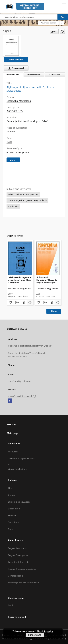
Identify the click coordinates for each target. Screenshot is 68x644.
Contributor (14, 522)
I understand (35, 635)
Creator (12, 495)
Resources (13, 452)
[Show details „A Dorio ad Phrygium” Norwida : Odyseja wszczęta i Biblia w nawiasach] (57, 303)
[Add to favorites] (62, 31)
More (54, 311)
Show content (16, 59)
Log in (11, 605)
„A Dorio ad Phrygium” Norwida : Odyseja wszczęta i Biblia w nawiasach (47, 280)
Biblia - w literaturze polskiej (23, 195)
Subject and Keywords (19, 502)
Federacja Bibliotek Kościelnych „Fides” (27, 121)
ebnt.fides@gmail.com (19, 381)
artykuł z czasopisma (18, 152)
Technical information (19, 562)
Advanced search (48, 23)
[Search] (63, 17)
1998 (9, 142)
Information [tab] (34, 75)
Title (10, 488)
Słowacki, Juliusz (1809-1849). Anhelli (27, 201)
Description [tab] (13, 75)
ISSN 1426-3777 (15, 111)
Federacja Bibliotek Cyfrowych (23, 583)
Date (10, 529)
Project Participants (18, 555)
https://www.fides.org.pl (22, 396)
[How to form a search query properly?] (62, 23)
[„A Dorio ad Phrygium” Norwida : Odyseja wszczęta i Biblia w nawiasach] (48, 258)
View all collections (18, 469)
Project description (18, 548)
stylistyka (13, 206)
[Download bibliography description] (17, 303)
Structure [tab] (55, 75)
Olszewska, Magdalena (19, 101)
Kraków (11, 132)
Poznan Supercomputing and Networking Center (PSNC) (36, 638)
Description (14, 509)
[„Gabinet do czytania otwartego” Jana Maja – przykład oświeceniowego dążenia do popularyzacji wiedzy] (20, 258)
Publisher (13, 515)
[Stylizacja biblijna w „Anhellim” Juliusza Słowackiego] (12, 46)
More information (45, 631)
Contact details (16, 576)
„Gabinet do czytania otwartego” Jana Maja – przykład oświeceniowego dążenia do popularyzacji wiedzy (20, 280)
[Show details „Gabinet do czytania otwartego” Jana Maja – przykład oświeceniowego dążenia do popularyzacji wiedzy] (30, 303)
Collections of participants (21, 458)
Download (15, 68)
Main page (13, 433)
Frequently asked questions (22, 569)
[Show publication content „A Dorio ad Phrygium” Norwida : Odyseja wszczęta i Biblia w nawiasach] (51, 303)
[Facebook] (10, 401)
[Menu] (64, 3)
